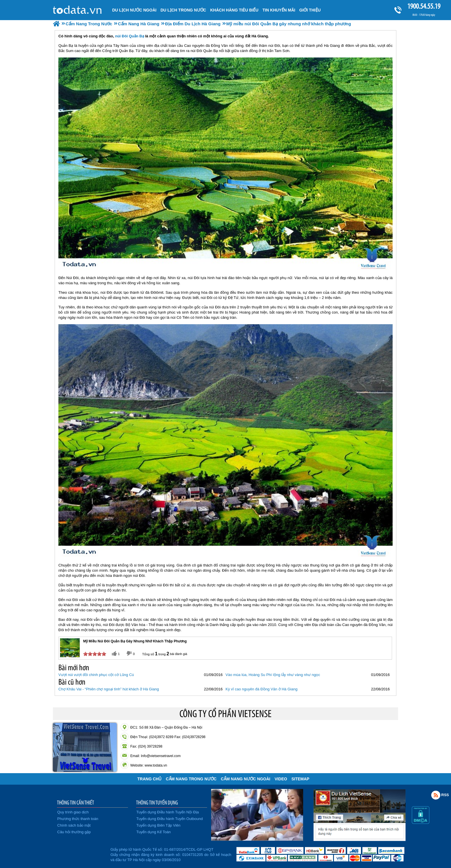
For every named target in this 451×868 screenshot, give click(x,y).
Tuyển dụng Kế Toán (154, 832)
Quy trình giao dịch (73, 812)
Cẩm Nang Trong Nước (191, 779)
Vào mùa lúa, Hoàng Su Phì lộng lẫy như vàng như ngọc (273, 675)
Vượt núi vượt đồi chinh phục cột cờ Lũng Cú (96, 675)
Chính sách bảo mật (74, 825)
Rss (436, 795)
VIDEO (281, 779)
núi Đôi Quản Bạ (130, 36)
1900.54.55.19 (424, 6)
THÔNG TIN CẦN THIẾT (76, 802)
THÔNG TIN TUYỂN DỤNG (157, 802)
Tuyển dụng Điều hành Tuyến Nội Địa (168, 812)
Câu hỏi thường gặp (74, 832)
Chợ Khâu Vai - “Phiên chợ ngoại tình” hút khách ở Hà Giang (109, 689)
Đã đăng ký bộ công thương (81, 854)
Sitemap (300, 779)
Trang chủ (150, 779)
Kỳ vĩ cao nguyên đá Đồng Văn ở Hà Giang (261, 689)
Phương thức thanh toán (78, 819)
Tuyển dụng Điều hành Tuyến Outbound (170, 819)
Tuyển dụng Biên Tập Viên (158, 825)
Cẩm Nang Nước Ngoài (246, 779)
